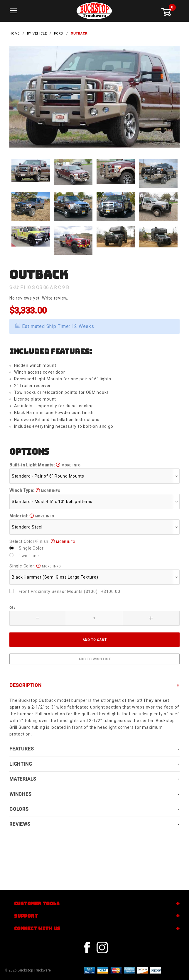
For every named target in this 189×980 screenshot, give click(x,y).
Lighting (21, 761)
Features (22, 746)
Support (26, 916)
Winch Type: (35, 487)
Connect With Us (37, 929)
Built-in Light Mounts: (45, 462)
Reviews (20, 821)
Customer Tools (37, 904)
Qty (12, 604)
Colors (19, 806)
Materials (23, 776)
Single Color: (35, 563)
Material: (32, 512)
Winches (21, 791)
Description (26, 682)
